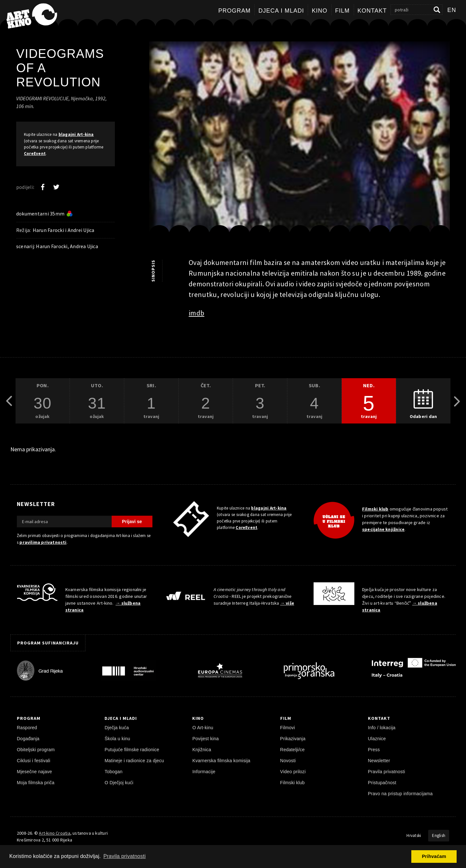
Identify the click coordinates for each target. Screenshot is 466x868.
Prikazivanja (293, 739)
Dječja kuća (117, 728)
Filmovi (288, 728)
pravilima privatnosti (43, 542)
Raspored (27, 728)
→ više (287, 603)
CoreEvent (35, 154)
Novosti (288, 761)
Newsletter (379, 761)
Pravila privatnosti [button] (124, 856)
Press (374, 750)
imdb (196, 313)
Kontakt (372, 11)
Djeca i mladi (281, 11)
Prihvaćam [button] (434, 856)
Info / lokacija (382, 728)
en (452, 10)
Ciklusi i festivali (33, 761)
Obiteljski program (36, 750)
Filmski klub (375, 509)
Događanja (28, 739)
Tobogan (113, 772)
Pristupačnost (382, 783)
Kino (319, 11)
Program (234, 11)
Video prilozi (293, 772)
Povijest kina (205, 739)
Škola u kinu (117, 739)
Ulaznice (377, 739)
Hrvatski (414, 835)
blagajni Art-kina (76, 134)
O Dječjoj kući (119, 783)
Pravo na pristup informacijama (400, 794)
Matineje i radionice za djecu (134, 761)
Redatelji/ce (293, 750)
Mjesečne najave (34, 772)
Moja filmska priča (36, 783)
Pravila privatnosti (387, 772)
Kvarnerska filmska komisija (221, 761)
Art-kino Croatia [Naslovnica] (54, 833)
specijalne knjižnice (383, 529)
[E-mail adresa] (64, 522)
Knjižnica (202, 750)
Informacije (204, 772)
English (439, 835)
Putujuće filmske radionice (132, 750)
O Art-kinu (203, 728)
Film (343, 11)
